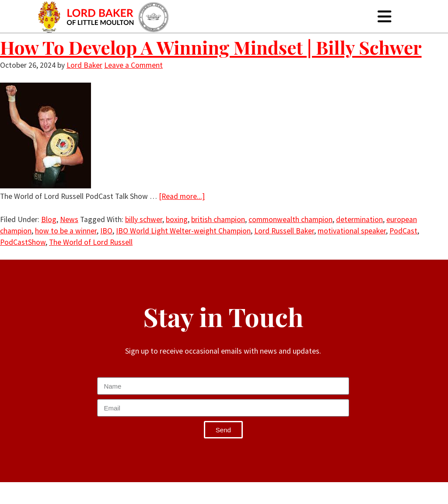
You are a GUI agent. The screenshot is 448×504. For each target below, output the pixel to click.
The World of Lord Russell (91, 242)
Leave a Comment (133, 65)
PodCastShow (23, 242)
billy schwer (144, 219)
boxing (177, 219)
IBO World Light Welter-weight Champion (183, 231)
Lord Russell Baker (284, 231)
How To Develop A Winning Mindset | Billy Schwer (211, 47)
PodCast (403, 231)
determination (359, 219)
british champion (218, 219)
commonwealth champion (290, 219)
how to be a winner (66, 231)
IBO (106, 231)
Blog (49, 219)
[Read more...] (182, 196)
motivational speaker (352, 231)
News (69, 219)
